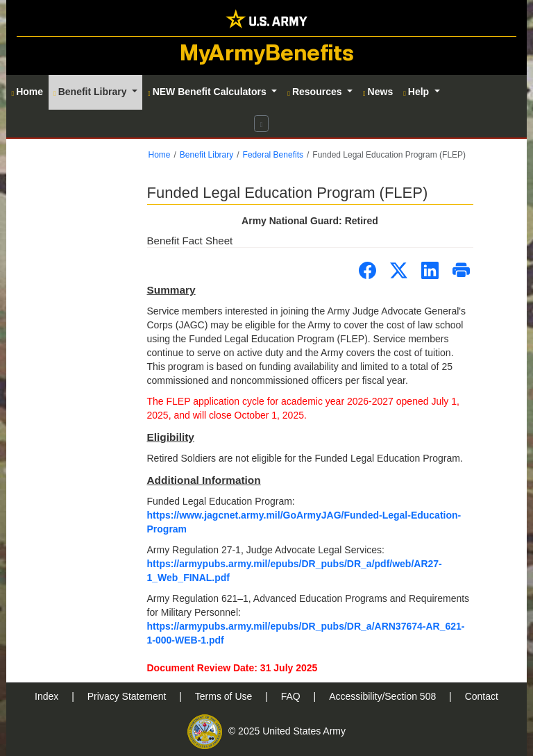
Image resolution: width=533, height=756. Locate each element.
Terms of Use (225, 696)
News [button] (378, 92)
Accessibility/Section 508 (384, 696)
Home (160, 155)
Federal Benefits (273, 155)
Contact (482, 696)
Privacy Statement (128, 696)
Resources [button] (316, 92)
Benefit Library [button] (91, 92)
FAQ (292, 696)
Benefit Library (206, 155)
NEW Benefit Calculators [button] (209, 92)
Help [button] (417, 92)
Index (48, 696)
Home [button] (28, 92)
